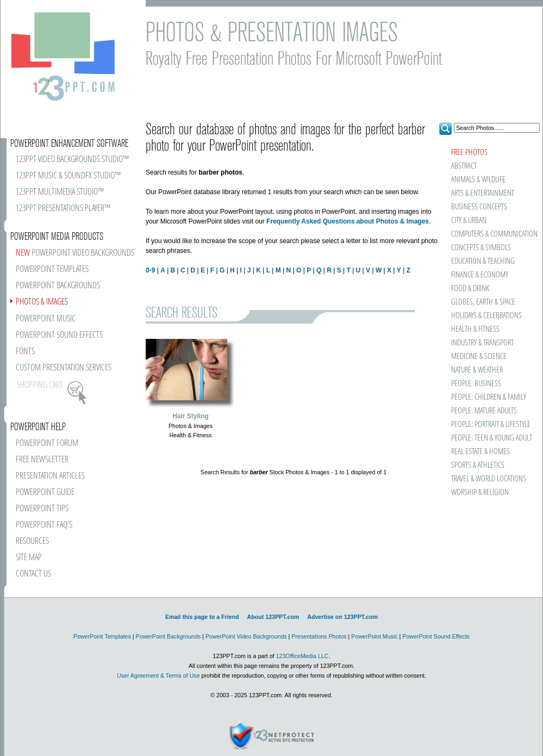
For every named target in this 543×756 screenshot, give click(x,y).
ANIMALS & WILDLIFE (478, 180)
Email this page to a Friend (202, 617)
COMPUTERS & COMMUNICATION (494, 234)
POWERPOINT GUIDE (45, 492)
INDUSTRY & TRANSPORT (482, 343)
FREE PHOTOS (469, 153)
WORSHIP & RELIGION (480, 492)
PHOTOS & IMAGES (42, 302)
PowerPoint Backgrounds (168, 636)
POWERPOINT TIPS (42, 509)
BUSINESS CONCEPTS (479, 207)
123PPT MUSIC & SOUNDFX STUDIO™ (68, 176)
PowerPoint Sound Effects (436, 636)
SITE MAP (29, 558)
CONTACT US (33, 574)
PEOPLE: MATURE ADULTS (484, 411)
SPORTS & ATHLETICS (478, 465)
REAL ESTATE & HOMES (480, 452)
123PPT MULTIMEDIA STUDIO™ (60, 192)
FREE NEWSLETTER (42, 460)
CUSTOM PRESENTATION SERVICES (64, 368)
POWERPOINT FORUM (47, 444)
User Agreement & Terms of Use (158, 676)
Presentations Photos (319, 636)
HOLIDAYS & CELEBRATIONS (486, 316)
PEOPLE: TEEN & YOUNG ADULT (492, 438)
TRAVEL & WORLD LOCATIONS (489, 479)
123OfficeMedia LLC (302, 656)
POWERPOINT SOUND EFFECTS (59, 335)
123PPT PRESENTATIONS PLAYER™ (63, 209)
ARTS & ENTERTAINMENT (483, 193)
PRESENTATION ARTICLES (50, 476)
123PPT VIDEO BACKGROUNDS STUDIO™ (72, 160)
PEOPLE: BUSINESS (476, 384)
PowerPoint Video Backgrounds (246, 636)
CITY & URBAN (469, 221)
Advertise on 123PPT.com (342, 617)
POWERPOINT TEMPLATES (52, 269)
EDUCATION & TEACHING (483, 261)
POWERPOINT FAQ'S (44, 525)
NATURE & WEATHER (477, 370)
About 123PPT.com (273, 617)
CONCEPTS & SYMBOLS (481, 248)
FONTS (25, 352)
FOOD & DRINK (470, 289)
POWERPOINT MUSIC (46, 319)
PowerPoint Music (374, 636)
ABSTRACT (464, 166)
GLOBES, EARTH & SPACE (483, 302)
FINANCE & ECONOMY (480, 275)
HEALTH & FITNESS (475, 329)
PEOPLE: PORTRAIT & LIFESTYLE (491, 425)
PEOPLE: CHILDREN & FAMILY (489, 397)
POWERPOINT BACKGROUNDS (58, 286)
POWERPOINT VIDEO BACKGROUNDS (75, 253)
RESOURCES (32, 541)
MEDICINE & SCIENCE (479, 357)
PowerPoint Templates (102, 636)
